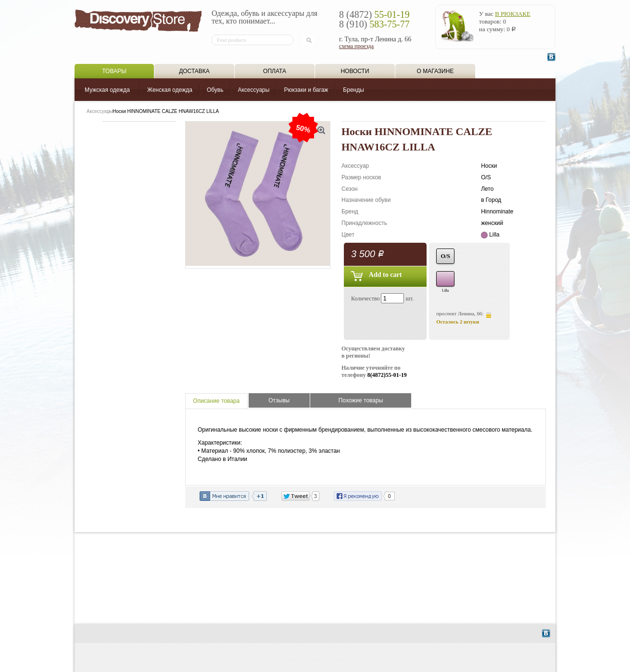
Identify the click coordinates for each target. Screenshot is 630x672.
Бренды (353, 90)
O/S (446, 256)
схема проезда (356, 46)
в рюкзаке (513, 14)
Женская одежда (170, 90)
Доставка (194, 71)
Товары (114, 71)
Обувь (215, 90)
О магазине (435, 71)
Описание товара (216, 401)
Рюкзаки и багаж (306, 90)
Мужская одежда (107, 90)
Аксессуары (253, 90)
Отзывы (279, 400)
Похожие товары (361, 400)
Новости (355, 71)
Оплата (275, 71)
